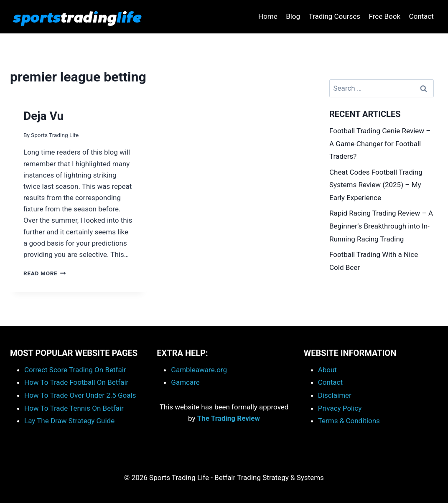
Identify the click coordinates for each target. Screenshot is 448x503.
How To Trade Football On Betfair (76, 382)
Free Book (384, 16)
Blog (293, 16)
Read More (45, 273)
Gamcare (185, 382)
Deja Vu (43, 116)
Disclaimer (335, 395)
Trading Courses (334, 16)
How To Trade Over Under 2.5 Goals (80, 395)
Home (268, 16)
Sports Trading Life (55, 135)
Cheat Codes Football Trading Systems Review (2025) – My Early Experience (376, 185)
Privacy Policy (340, 408)
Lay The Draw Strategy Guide (69, 421)
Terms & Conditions (349, 421)
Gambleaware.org (199, 370)
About (327, 370)
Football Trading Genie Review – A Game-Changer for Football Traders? (380, 144)
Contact (421, 16)
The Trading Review (229, 418)
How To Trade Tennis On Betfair (74, 408)
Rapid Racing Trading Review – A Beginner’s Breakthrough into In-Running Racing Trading (381, 226)
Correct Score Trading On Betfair (75, 370)
